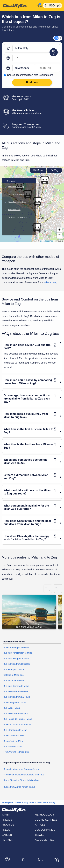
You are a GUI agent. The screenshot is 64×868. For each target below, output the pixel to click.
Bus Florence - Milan (14, 680)
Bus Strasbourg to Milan (15, 730)
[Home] (18, 6)
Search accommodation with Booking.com (30, 75)
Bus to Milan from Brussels (17, 664)
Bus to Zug (50, 802)
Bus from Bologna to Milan (16, 658)
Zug (55, 170)
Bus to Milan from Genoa (16, 691)
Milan (38, 170)
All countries (45, 840)
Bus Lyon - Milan (12, 708)
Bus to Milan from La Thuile (17, 697)
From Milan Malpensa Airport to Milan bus (24, 775)
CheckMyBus (6, 802)
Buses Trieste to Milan (14, 735)
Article (40, 825)
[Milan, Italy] (36, 48)
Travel (40, 835)
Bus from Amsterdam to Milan (18, 653)
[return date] (48, 68)
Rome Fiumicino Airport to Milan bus (21, 780)
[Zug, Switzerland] (36, 58)
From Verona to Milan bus (16, 752)
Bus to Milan (36, 802)
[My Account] (38, 5)
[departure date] (24, 68)
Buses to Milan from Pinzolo (17, 724)
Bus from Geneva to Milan (16, 686)
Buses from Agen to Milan (16, 647)
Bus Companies (45, 830)
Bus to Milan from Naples (16, 714)
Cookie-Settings (46, 820)
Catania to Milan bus (13, 675)
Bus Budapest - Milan (14, 670)
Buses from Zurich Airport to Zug (19, 787)
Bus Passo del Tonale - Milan (18, 719)
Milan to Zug (50, 282)
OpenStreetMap (47, 241)
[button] (37, 228)
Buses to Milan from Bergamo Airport (22, 769)
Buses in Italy (22, 802)
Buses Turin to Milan (13, 741)
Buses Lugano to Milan (15, 702)
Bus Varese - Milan (13, 746)
